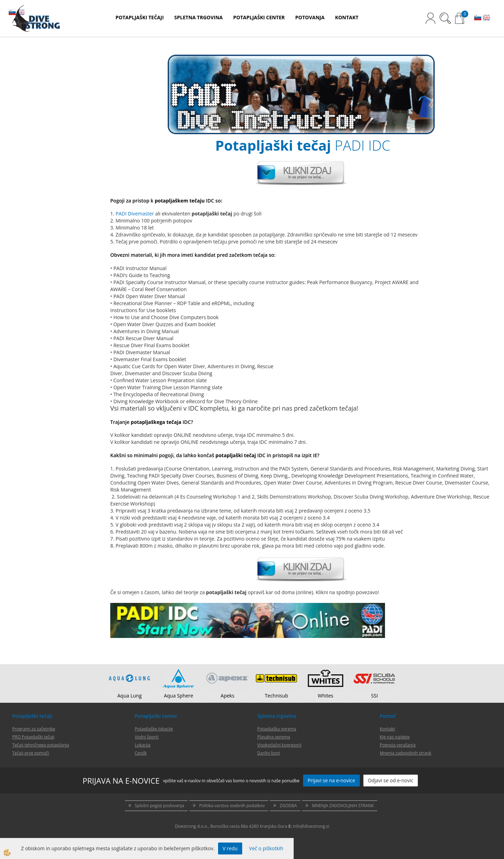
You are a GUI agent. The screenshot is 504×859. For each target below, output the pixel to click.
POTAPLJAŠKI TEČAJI (140, 17)
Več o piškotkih (266, 848)
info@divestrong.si (311, 826)
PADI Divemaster (135, 214)
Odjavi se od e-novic (391, 780)
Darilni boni (269, 753)
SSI (374, 696)
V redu (230, 848)
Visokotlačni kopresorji (279, 745)
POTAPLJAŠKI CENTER (259, 17)
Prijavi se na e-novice (331, 780)
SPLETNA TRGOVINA (198, 17)
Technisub (277, 696)
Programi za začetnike (34, 729)
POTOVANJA (310, 17)
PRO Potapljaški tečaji (33, 737)
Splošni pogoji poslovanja (159, 806)
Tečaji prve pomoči (31, 753)
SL (478, 18)
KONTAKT (347, 17)
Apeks (227, 696)
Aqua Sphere (178, 696)
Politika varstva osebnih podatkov (232, 806)
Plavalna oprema (274, 737)
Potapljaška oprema (277, 729)
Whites (326, 696)
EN (486, 18)
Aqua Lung (129, 696)
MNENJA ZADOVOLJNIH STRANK (343, 806)
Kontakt (387, 729)
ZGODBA (288, 806)
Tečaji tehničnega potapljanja (41, 745)
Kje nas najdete (395, 737)
